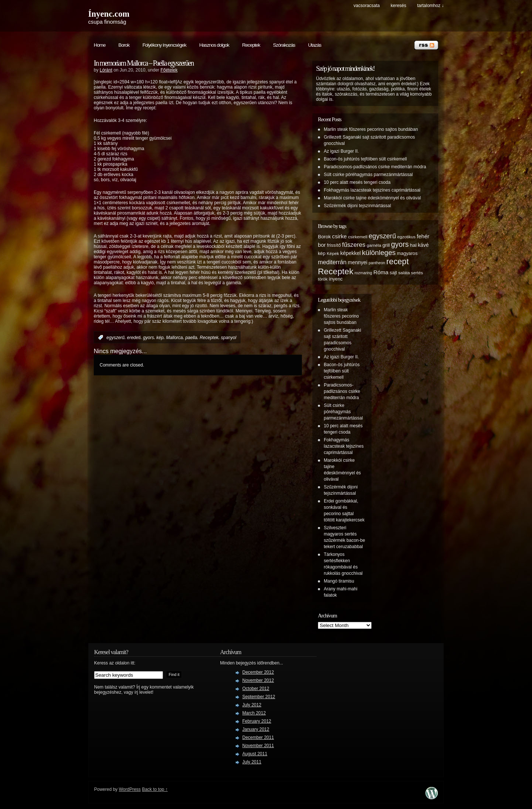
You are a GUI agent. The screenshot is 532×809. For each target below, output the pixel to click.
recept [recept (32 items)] (398, 261)
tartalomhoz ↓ (430, 6)
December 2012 (258, 672)
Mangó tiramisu (339, 581)
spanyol (228, 338)
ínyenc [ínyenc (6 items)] (335, 279)
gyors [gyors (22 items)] (400, 244)
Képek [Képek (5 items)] (333, 253)
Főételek (169, 70)
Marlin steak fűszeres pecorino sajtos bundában (371, 129)
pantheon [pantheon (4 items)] (377, 263)
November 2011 (258, 746)
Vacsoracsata (367, 6)
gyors (148, 338)
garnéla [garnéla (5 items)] (374, 245)
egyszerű (115, 338)
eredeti (134, 338)
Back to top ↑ (155, 789)
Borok (124, 45)
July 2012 (252, 705)
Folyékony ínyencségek (164, 45)
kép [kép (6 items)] (322, 253)
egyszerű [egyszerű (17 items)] (382, 236)
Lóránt (106, 70)
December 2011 (258, 737)
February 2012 (257, 721)
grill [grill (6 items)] (386, 245)
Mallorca (174, 338)
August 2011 (255, 754)
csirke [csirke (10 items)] (339, 236)
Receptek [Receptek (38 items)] (336, 271)
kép (160, 338)
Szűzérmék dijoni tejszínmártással (357, 206)
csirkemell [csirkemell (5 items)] (358, 237)
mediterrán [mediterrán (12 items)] (332, 262)
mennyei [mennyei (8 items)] (358, 262)
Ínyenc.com (109, 14)
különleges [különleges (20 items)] (379, 253)
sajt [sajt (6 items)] (393, 273)
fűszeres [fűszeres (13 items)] (354, 245)
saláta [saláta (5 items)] (404, 273)
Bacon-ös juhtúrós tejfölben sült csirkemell (365, 159)
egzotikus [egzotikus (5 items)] (406, 237)
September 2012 (259, 697)
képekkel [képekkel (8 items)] (350, 253)
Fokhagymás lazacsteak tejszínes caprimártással (372, 190)
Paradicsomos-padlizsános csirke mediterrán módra (375, 167)
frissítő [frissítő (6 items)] (334, 245)
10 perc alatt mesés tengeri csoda (357, 182)
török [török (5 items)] (323, 279)
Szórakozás (284, 45)
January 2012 (256, 729)
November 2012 (258, 680)
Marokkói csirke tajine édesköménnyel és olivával (372, 198)
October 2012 (256, 689)
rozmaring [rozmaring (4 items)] (363, 273)
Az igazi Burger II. (341, 151)
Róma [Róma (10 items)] (381, 272)
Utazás (314, 45)
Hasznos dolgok (214, 45)
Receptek (251, 45)
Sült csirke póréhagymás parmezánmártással (368, 175)
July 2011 (252, 762)
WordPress (130, 789)
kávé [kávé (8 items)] (423, 245)
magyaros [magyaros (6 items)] (407, 253)
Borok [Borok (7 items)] (324, 237)
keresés (398, 6)
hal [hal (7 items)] (413, 245)
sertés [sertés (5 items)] (417, 273)
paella (191, 338)
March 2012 (254, 713)
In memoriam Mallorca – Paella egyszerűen (144, 63)
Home (100, 45)
